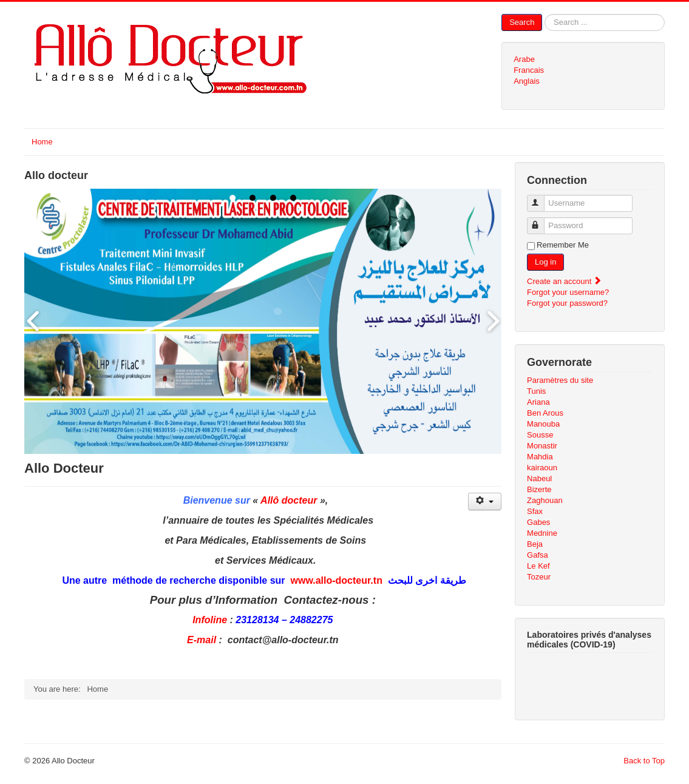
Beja (535, 544)
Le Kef (538, 566)
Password (541, 221)
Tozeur (539, 577)
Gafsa (538, 555)
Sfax (535, 511)
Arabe (524, 59)
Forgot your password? (567, 303)
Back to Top (644, 761)
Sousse (540, 435)
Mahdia (540, 457)
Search (522, 22)
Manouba (543, 424)
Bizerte (539, 489)
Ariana (538, 402)
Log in (545, 262)
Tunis (536, 391)
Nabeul (539, 478)
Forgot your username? (568, 292)
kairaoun (542, 468)
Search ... (542, 14)
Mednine (542, 533)
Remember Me (563, 245)
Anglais (527, 81)
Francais (529, 70)
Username (541, 198)
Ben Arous (545, 413)
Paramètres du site (560, 380)
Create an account (565, 281)
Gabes (538, 522)
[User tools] (485, 502)
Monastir (542, 446)
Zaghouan (545, 500)
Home (42, 142)
